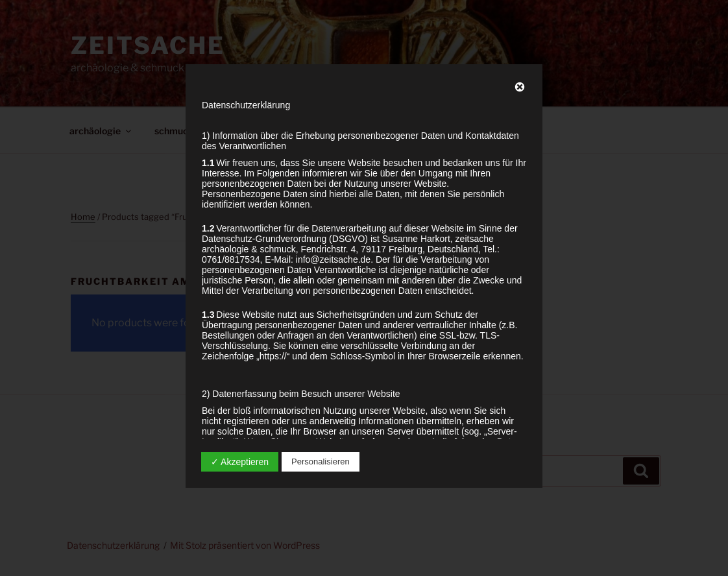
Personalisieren (321, 462)
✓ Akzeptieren (240, 462)
